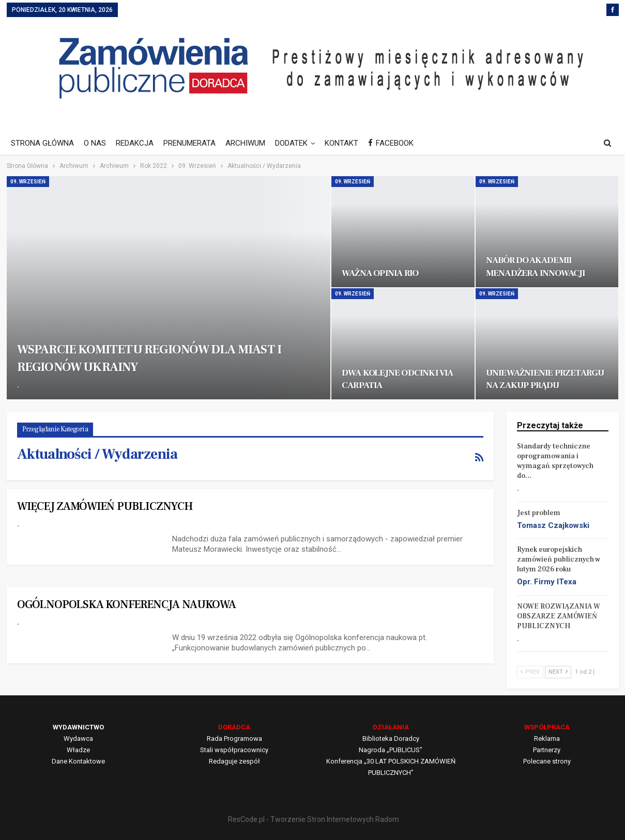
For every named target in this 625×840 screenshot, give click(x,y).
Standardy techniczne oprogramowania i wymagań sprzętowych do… (555, 461)
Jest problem (539, 513)
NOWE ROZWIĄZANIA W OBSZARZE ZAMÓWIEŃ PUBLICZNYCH (559, 616)
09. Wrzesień (28, 182)
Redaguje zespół (234, 761)
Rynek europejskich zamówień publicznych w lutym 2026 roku (559, 559)
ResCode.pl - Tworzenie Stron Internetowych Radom (314, 819)
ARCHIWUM (245, 143)
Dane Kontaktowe (78, 761)
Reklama (547, 738)
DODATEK (291, 143)
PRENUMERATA (189, 143)
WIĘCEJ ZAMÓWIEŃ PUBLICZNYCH (105, 506)
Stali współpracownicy (234, 750)
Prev (530, 672)
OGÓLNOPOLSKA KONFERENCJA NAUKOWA (126, 604)
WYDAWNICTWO (78, 727)
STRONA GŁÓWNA (42, 143)
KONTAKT (341, 143)
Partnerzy (547, 750)
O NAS (95, 143)
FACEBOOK (391, 143)
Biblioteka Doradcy (391, 738)
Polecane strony (547, 761)
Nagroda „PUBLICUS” (391, 750)
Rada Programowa (234, 738)
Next (558, 672)
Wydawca (78, 738)
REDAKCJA (135, 143)
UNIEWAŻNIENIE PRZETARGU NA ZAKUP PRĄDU (545, 379)
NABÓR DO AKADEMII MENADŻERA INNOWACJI (536, 266)
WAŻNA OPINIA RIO (380, 273)
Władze (78, 750)
